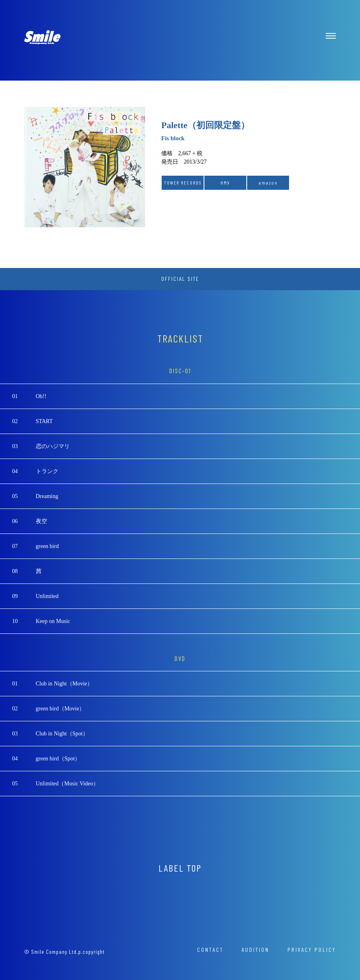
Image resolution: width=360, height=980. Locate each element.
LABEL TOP (180, 868)
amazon (268, 183)
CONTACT (210, 950)
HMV (225, 183)
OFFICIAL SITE (180, 279)
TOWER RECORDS (183, 183)
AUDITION (255, 950)
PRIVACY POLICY (312, 950)
